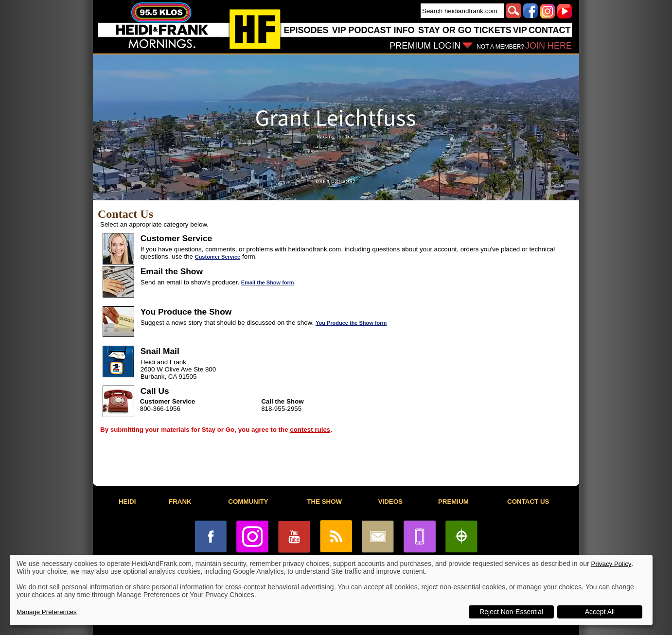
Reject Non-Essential (511, 612)
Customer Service (218, 257)
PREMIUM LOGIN (425, 46)
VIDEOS (390, 502)
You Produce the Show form (351, 323)
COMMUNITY (248, 502)
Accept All (600, 612)
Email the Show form (268, 282)
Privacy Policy (611, 564)
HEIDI (127, 502)
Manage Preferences (47, 612)
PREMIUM (453, 502)
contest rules (310, 430)
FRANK (180, 502)
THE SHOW (324, 502)
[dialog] (331, 590)
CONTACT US (528, 502)
